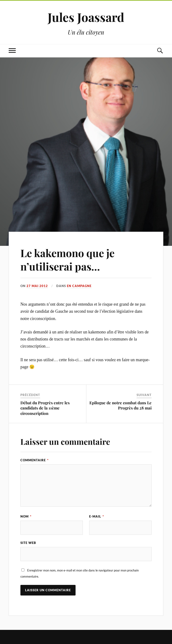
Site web (28, 543)
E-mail (97, 516)
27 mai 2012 (37, 286)
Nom (26, 516)
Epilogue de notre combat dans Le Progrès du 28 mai (120, 405)
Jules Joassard (86, 17)
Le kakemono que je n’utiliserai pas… (67, 259)
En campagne (79, 286)
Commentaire (34, 460)
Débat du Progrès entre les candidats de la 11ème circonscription (45, 408)
